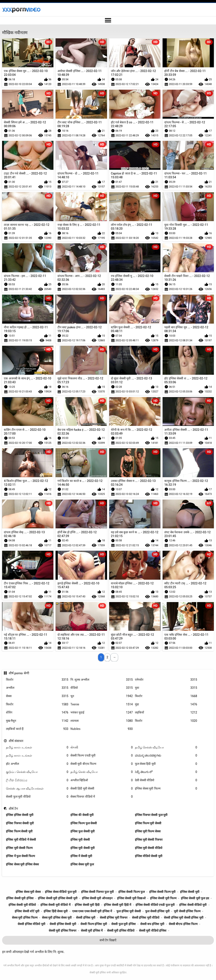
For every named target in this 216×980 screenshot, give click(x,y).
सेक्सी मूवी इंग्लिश (98, 973)
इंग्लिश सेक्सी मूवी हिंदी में (117, 905)
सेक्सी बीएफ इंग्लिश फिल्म (183, 924)
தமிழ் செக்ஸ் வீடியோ (166, 747)
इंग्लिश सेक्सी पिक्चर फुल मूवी (97, 892)
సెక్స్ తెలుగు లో (166, 772)
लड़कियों (166, 713)
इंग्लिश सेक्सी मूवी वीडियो (22, 905)
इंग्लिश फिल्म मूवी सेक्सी (148, 823)
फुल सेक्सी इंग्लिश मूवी (157, 911)
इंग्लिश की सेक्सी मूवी (82, 815)
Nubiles (102, 729)
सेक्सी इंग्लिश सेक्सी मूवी (63, 924)
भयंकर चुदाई (102, 713)
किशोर (37, 680)
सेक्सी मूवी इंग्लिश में (92, 931)
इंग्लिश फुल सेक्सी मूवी (83, 831)
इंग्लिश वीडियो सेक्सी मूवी (149, 856)
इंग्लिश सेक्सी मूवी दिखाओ (131, 898)
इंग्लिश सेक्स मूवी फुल (82, 864)
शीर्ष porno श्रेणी (19, 673)
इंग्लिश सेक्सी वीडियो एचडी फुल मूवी (155, 905)
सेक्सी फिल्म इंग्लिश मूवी (94, 924)
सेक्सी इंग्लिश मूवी (86, 918)
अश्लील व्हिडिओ (102, 780)
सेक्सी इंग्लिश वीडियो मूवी (31, 924)
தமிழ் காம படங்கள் (37, 747)
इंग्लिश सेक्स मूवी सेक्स (28, 892)
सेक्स (37, 696)
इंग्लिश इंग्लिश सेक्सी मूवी (20, 815)
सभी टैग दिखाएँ (108, 940)
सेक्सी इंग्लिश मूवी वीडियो (146, 918)
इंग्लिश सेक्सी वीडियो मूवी (193, 905)
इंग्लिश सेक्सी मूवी (190, 892)
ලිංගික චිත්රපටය (37, 780)
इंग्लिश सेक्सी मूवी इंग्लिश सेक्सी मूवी (58, 898)
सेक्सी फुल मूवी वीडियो (37, 797)
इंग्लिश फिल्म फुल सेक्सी (84, 823)
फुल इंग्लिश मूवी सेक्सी (129, 911)
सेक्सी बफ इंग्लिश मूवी (152, 924)
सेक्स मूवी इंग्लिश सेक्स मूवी (57, 918)
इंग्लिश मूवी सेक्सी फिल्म (19, 848)
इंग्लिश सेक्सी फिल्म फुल (132, 892)
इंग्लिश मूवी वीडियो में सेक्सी (21, 840)
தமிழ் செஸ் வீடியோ (102, 772)
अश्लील (37, 688)
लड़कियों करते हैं (37, 729)
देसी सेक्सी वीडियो (166, 780)
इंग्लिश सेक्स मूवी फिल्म (166, 789)
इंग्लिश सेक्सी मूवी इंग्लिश (20, 898)
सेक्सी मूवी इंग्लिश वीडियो (121, 931)
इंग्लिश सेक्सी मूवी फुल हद (195, 898)
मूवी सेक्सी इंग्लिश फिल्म (187, 911)
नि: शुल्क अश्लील (102, 680)
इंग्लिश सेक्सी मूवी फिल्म (163, 898)
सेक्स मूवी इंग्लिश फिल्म (25, 918)
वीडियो (102, 688)
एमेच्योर (166, 680)
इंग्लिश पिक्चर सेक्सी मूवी (20, 823)
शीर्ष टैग (13, 809)
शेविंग (37, 713)
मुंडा (166, 704)
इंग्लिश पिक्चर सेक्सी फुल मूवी (151, 815)
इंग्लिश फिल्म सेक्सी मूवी (19, 831)
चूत (102, 696)
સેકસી (102, 747)
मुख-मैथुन (37, 721)
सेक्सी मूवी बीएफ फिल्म (102, 764)
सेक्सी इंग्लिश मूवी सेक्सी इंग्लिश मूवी (184, 918)
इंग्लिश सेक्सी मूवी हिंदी (87, 905)
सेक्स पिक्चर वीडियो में (102, 797)
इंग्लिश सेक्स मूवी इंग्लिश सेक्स (22, 864)
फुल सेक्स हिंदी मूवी (166, 764)
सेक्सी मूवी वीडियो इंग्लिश (153, 931)
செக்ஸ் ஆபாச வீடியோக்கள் (37, 789)
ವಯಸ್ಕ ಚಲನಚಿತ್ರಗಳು (166, 756)
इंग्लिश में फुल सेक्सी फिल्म (20, 856)
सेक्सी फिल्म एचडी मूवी (102, 756)
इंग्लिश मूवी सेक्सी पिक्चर (149, 840)
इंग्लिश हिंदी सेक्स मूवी (56, 911)
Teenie (102, 704)
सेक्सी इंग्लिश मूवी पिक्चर (114, 918)
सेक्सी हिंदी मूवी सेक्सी (102, 789)
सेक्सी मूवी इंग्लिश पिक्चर (63, 931)
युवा (166, 688)
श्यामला (102, 721)
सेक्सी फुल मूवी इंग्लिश (123, 924)
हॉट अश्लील (37, 764)
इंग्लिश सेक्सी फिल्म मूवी (162, 892)
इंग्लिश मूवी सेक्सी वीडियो (149, 848)
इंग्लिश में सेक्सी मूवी (81, 856)
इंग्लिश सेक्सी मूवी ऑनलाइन (97, 898)
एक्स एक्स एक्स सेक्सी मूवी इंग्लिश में (92, 911)
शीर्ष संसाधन (16, 741)
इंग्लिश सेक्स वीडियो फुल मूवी (61, 892)
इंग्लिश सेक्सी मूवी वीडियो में (55, 905)
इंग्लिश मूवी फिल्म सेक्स (148, 831)
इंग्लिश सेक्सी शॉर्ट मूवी (27, 911)
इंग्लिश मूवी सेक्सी (80, 840)
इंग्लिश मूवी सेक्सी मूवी (83, 848)
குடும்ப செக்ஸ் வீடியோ (37, 772)
